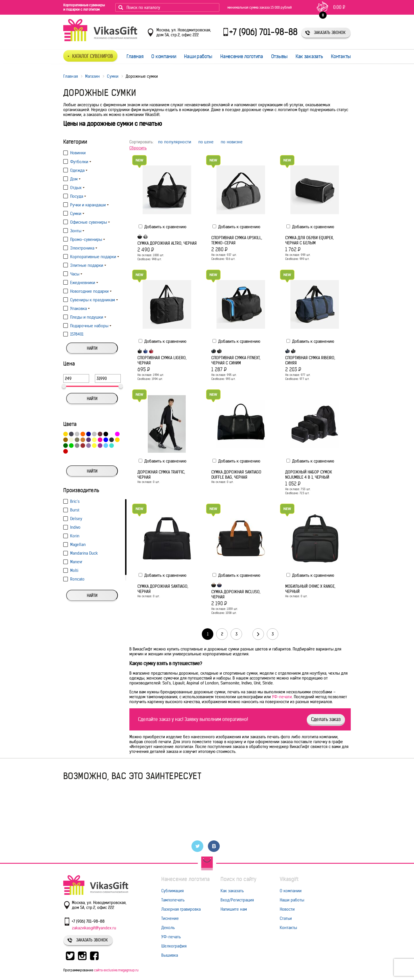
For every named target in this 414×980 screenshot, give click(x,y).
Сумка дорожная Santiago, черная (163, 589)
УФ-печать (171, 937)
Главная (135, 56)
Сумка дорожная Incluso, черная (236, 594)
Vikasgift (289, 879)
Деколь (168, 928)
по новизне (232, 142)
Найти (92, 348)
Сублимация (172, 891)
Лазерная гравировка (181, 909)
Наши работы (198, 56)
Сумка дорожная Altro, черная (167, 243)
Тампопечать (173, 900)
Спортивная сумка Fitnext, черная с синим (236, 360)
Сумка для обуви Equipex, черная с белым (309, 240)
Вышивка (170, 955)
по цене (206, 142)
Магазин (93, 76)
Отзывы (279, 56)
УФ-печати (282, 697)
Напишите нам (234, 909)
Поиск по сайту (238, 879)
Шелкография (174, 946)
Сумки (113, 76)
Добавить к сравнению (162, 227)
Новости (287, 909)
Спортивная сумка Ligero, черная (162, 360)
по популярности (175, 142)
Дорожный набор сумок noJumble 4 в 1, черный (309, 475)
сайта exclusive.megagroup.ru (116, 970)
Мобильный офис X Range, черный (310, 589)
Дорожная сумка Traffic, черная (161, 475)
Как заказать (309, 56)
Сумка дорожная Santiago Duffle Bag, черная (236, 475)
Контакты (341, 56)
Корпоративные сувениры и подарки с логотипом (84, 7)
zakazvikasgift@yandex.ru (94, 928)
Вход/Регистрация (237, 900)
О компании (164, 56)
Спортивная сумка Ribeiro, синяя (310, 360)
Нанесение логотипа (242, 56)
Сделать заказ (326, 719)
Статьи (286, 918)
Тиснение (170, 918)
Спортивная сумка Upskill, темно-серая (237, 240)
